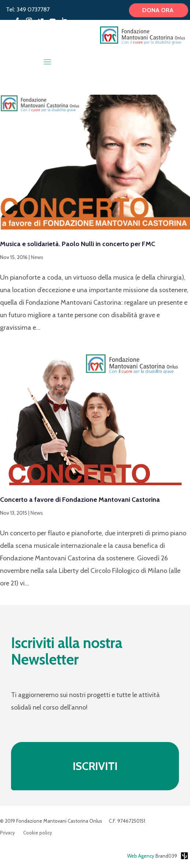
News (37, 257)
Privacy (8, 833)
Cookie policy (38, 833)
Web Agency (141, 856)
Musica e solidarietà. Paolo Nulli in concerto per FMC (78, 244)
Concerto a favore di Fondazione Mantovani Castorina (80, 500)
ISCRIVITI (95, 766)
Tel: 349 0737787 (28, 9)
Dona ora (159, 10)
